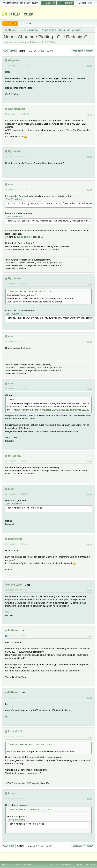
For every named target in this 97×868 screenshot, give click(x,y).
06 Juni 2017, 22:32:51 (17, 636)
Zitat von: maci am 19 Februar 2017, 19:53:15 (31, 291)
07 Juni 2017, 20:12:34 (14, 798)
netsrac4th (15, 539)
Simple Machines (25, 864)
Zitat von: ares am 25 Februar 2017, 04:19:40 (31, 809)
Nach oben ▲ (90, 864)
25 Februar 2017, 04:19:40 (16, 494)
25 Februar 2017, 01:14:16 (16, 461)
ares (11, 383)
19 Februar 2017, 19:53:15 (16, 189)
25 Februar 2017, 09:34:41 (16, 544)
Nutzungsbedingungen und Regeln (68, 864)
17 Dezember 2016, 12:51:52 (20, 156)
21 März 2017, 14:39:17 (17, 590)
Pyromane (15, 151)
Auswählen (17, 199)
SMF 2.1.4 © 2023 (9, 864)
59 (48, 51)
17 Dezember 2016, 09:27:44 (17, 114)
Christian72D (16, 109)
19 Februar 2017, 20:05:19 (16, 284)
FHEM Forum (21, 14)
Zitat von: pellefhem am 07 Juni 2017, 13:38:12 (32, 744)
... (33, 51)
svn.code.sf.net (25, 237)
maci (11, 184)
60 (51, 51)
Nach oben (9, 846)
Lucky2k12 (15, 731)
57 (39, 51)
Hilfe (51, 864)
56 (35, 51)
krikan (12, 793)
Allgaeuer (14, 60)
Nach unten (9, 51)
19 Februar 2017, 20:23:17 (16, 341)
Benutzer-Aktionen (83, 51)
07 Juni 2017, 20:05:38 (14, 737)
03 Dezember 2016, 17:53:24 (17, 65)
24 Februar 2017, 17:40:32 (16, 389)
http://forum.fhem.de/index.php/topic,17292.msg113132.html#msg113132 (52, 410)
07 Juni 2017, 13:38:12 (14, 697)
